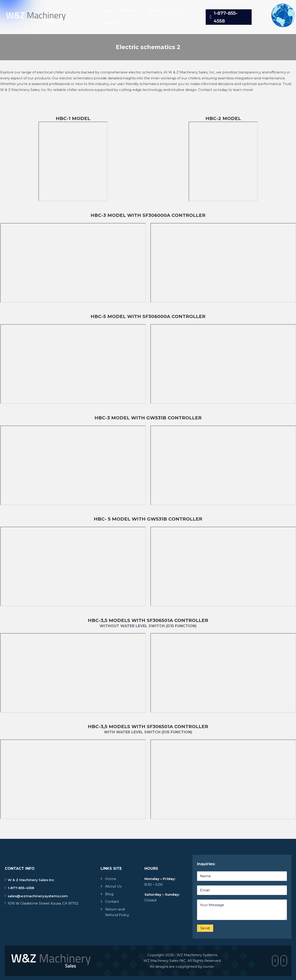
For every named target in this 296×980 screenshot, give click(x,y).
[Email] (242, 890)
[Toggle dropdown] (140, 11)
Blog (176, 11)
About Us (156, 11)
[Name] (242, 876)
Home (108, 11)
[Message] (242, 910)
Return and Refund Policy (117, 912)
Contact (112, 23)
